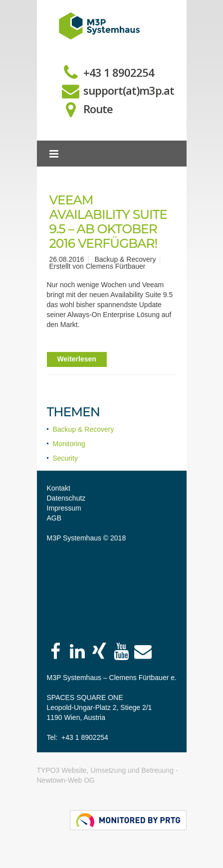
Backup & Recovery (84, 429)
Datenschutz (66, 498)
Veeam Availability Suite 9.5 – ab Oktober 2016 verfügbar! (109, 222)
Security (66, 458)
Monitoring (69, 444)
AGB (54, 518)
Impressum (64, 508)
